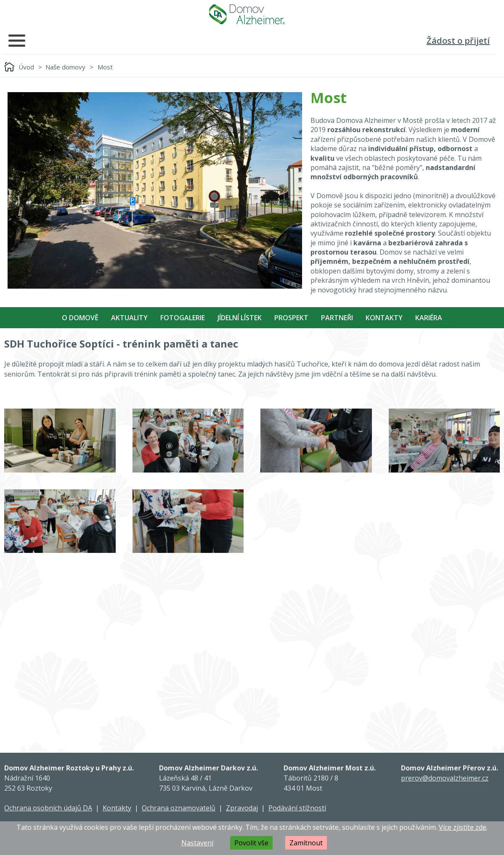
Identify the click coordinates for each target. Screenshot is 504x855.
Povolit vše (251, 843)
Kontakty (384, 318)
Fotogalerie (183, 318)
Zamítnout (306, 843)
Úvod (26, 67)
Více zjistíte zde (463, 827)
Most (105, 67)
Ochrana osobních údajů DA (48, 808)
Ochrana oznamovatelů (179, 808)
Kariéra (429, 318)
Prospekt (291, 318)
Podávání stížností (297, 808)
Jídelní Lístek (240, 318)
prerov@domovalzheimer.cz (445, 778)
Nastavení (197, 843)
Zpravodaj (242, 808)
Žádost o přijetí (458, 41)
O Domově (80, 318)
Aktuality (129, 318)
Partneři (337, 318)
